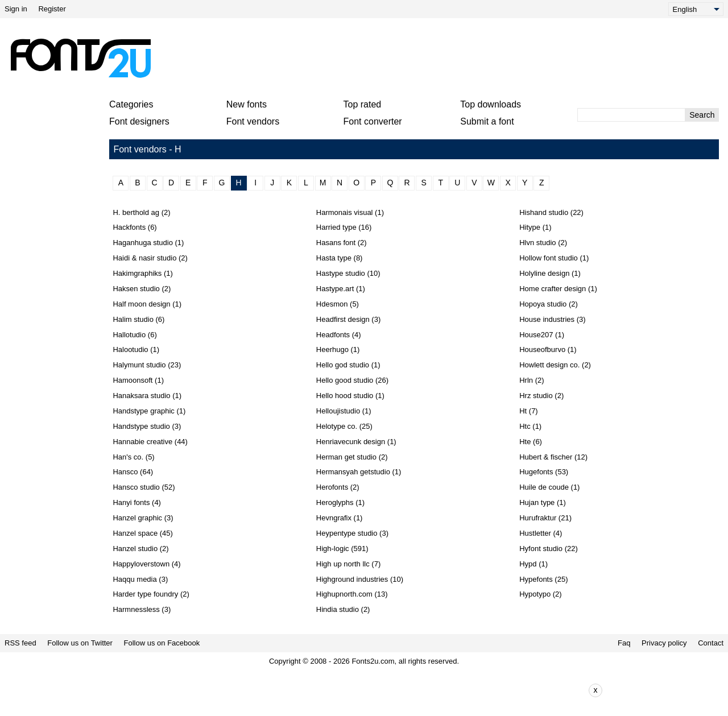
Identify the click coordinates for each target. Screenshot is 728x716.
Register (52, 9)
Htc (525, 426)
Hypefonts (536, 579)
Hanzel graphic (137, 518)
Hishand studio (544, 212)
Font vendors (253, 121)
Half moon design (141, 304)
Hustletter (535, 533)
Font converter (373, 121)
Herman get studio (346, 457)
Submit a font (487, 121)
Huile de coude (544, 487)
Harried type (336, 227)
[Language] (696, 9)
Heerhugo (332, 349)
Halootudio (130, 349)
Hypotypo (535, 594)
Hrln (526, 380)
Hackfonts (129, 227)
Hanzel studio (135, 549)
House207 (536, 335)
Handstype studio (141, 426)
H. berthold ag (136, 212)
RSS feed (20, 643)
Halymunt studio (139, 365)
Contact (711, 643)
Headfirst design (343, 319)
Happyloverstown (141, 564)
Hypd (528, 564)
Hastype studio (341, 273)
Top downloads (491, 104)
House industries (547, 319)
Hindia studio (338, 609)
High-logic (333, 549)
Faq (624, 643)
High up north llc (343, 564)
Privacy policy (664, 643)
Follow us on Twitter (80, 643)
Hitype (530, 227)
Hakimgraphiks (137, 273)
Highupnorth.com (344, 594)
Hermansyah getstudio (353, 472)
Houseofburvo (542, 349)
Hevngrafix (334, 518)
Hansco (125, 472)
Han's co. (128, 457)
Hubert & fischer (546, 457)
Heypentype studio (347, 533)
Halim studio (133, 319)
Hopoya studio (543, 304)
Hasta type (334, 258)
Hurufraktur (538, 518)
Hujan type (537, 502)
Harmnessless (136, 609)
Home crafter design (553, 289)
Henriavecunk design (351, 442)
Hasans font (336, 243)
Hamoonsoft (133, 380)
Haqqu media (135, 579)
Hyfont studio (541, 549)
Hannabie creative (142, 442)
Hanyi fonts (131, 502)
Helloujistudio (338, 411)
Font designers (139, 121)
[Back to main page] (80, 58)
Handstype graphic (143, 411)
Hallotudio (129, 335)
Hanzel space (135, 533)
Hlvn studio (537, 243)
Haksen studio (136, 289)
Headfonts (333, 335)
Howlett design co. (549, 365)
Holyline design (544, 273)
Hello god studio (343, 365)
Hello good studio (345, 380)
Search (702, 115)
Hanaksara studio (141, 396)
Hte (525, 442)
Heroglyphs (335, 502)
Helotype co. (337, 426)
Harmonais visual (345, 212)
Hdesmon (332, 304)
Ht (523, 411)
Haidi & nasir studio (144, 258)
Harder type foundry (145, 594)
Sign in (16, 9)
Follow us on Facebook (162, 643)
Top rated (363, 104)
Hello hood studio (345, 396)
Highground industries (352, 579)
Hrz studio (536, 396)
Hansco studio (136, 487)
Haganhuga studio (143, 243)
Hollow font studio (549, 258)
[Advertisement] (369, 58)
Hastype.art (335, 289)
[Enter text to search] (631, 115)
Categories (131, 104)
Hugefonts (536, 472)
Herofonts (332, 487)
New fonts (247, 104)
